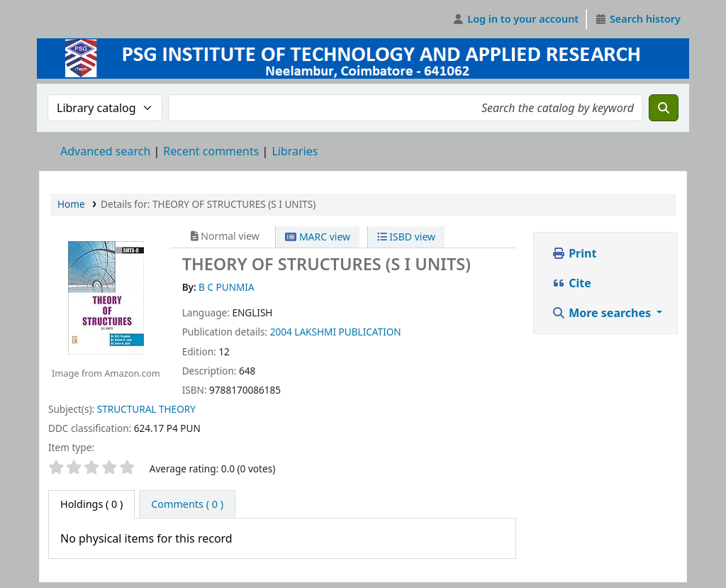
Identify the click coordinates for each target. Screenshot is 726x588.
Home (71, 204)
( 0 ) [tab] (91, 504)
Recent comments (211, 151)
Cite (571, 283)
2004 (281, 332)
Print (574, 253)
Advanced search (105, 151)
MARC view (318, 237)
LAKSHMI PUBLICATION (347, 332)
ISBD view (406, 237)
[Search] (664, 108)
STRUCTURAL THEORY (146, 409)
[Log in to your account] (516, 19)
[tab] (187, 504)
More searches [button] (603, 313)
